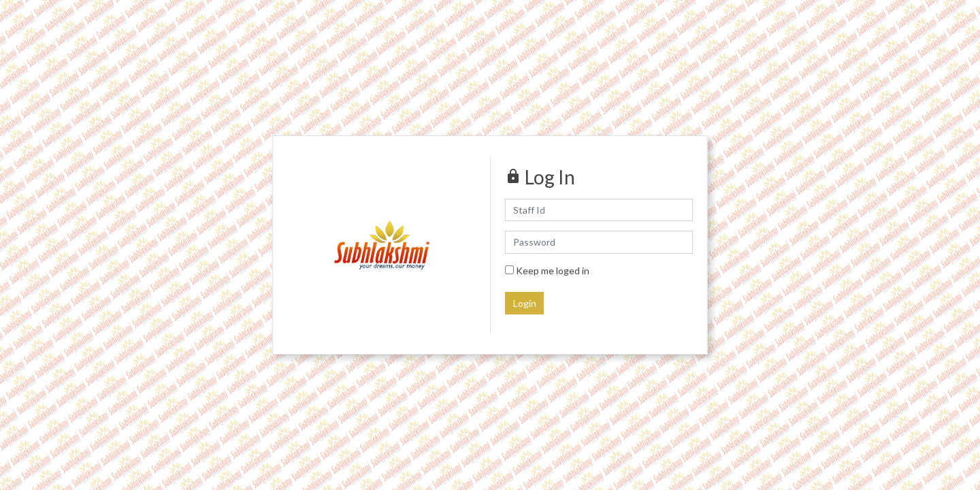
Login (525, 303)
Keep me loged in (547, 271)
